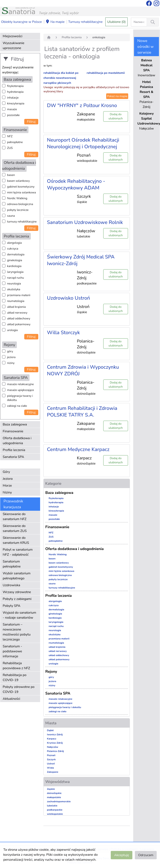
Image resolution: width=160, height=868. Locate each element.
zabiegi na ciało (17, 406)
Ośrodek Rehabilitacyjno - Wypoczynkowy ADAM (76, 184)
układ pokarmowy (19, 324)
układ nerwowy (17, 313)
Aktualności (11, 699)
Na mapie (55, 22)
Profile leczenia (14, 450)
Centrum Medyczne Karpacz (78, 449)
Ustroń (51, 764)
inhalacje (13, 98)
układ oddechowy (19, 318)
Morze (7, 486)
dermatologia (16, 254)
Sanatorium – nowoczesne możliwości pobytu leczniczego (17, 632)
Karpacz (52, 739)
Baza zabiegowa (15, 424)
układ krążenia (16, 307)
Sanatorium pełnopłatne (12, 564)
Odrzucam (146, 855)
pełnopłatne (15, 142)
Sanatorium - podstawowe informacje (12, 651)
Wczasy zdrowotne (17, 592)
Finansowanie (13, 431)
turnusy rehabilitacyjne (22, 222)
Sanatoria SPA (13, 457)
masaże (12, 109)
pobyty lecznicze (18, 210)
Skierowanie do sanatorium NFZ (15, 517)
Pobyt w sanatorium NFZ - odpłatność (18, 552)
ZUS (10, 148)
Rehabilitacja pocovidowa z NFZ (16, 666)
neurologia (14, 284)
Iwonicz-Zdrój (55, 734)
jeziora (11, 357)
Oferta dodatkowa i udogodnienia (17, 441)
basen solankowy (18, 181)
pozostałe (13, 115)
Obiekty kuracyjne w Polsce (21, 22)
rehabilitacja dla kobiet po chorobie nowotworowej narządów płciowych (61, 78)
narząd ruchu (15, 278)
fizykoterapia (15, 86)
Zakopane (53, 772)
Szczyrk (51, 759)
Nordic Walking (17, 198)
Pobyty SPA (12, 606)
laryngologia (15, 272)
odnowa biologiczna (20, 204)
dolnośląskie (54, 793)
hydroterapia (15, 92)
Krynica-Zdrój (55, 743)
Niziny (7, 492)
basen (11, 175)
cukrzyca (13, 249)
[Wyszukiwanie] (153, 22)
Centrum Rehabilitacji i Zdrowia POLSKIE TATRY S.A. (82, 412)
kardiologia (14, 266)
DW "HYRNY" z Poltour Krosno (82, 105)
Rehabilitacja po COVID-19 (15, 678)
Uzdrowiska (11, 585)
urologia (12, 330)
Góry (6, 472)
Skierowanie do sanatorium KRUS (16, 540)
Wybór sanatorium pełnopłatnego (17, 576)
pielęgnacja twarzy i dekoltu (20, 398)
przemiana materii (19, 295)
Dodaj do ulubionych (116, 116)
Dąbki (50, 730)
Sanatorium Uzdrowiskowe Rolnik (85, 222)
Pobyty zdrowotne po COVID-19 (19, 689)
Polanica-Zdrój (55, 751)
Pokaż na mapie (117, 96)
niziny (11, 363)
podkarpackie (55, 810)
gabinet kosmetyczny (21, 187)
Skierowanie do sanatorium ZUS (15, 528)
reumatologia (16, 301)
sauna (11, 216)
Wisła (50, 768)
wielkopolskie (55, 814)
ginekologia (15, 260)
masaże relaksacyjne (20, 384)
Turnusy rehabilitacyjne (85, 22)
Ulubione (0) (116, 22)
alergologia (14, 243)
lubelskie (52, 806)
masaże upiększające (21, 390)
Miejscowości (12, 36)
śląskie (51, 789)
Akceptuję (121, 855)
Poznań (51, 755)
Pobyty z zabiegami (17, 599)
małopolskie (54, 797)
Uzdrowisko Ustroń (68, 298)
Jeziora (8, 479)
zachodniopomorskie (59, 801)
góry (10, 351)
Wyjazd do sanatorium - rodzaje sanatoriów (19, 615)
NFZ (10, 136)
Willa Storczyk (63, 333)
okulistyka (14, 289)
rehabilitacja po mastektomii (106, 73)
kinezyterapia (16, 103)
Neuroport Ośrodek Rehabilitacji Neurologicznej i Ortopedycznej (83, 143)
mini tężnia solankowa (22, 192)
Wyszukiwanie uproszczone (14, 46)
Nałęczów (53, 747)
